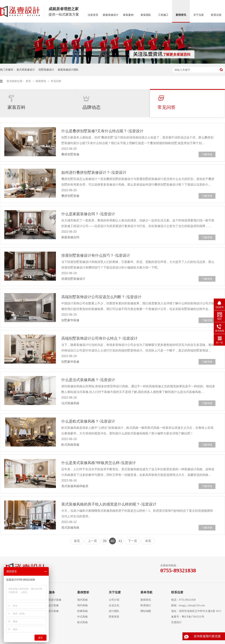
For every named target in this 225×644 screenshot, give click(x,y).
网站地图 (146, 611)
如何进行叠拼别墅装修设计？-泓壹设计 (94, 172)
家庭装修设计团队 (68, 70)
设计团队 (114, 611)
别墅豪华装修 (70, 320)
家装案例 (128, 15)
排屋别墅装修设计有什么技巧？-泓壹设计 (96, 255)
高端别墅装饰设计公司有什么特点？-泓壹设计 (99, 338)
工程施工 (163, 15)
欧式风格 (82, 622)
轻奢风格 (82, 611)
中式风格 (82, 617)
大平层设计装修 (52, 600)
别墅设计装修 (51, 611)
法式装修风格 (70, 403)
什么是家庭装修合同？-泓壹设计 (88, 214)
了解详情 (207, 154)
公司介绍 (114, 600)
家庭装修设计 (111, 15)
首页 (29, 81)
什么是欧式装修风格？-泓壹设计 (88, 421)
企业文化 (114, 605)
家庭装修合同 (70, 237)
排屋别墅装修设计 (73, 279)
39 (105, 541)
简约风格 (82, 605)
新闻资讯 (181, 15)
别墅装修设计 (46, 70)
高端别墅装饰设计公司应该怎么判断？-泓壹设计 (101, 297)
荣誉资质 (114, 617)
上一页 (92, 541)
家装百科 (16, 102)
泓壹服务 (49, 592)
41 (120, 541)
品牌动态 (91, 102)
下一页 (133, 541)
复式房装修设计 (26, 70)
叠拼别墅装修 (70, 154)
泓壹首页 (93, 15)
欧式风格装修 (70, 445)
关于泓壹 (199, 15)
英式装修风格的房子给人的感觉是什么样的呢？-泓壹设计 (109, 504)
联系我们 (146, 605)
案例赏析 (83, 592)
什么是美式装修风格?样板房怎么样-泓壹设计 (99, 463)
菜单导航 (146, 592)
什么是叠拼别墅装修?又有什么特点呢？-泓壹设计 (102, 131)
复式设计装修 (51, 605)
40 (112, 541)
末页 (148, 541)
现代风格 (82, 600)
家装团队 (146, 15)
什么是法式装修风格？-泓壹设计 (88, 380)
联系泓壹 (216, 15)
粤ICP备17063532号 (193, 617)
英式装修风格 (70, 528)
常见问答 (56, 81)
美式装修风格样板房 (75, 486)
